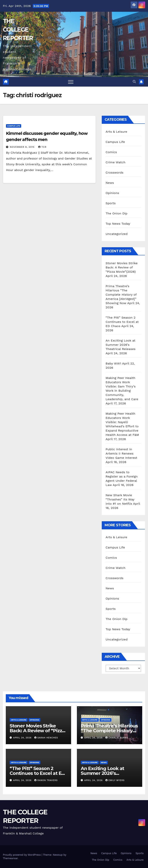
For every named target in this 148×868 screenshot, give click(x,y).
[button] (134, 82)
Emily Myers (115, 780)
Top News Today (118, 224)
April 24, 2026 (23, 738)
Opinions (112, 193)
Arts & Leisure (116, 132)
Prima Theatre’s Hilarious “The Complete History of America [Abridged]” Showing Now (121, 295)
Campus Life (14, 126)
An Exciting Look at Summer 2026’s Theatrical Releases (121, 345)
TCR (42, 147)
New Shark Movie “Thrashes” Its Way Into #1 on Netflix (120, 499)
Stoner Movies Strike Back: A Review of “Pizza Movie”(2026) (122, 267)
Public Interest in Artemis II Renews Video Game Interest (121, 453)
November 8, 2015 (23, 147)
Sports (111, 203)
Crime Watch (116, 162)
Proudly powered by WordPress (22, 855)
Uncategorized (117, 234)
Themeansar (10, 858)
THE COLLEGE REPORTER (18, 30)
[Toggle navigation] (71, 82)
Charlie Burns (117, 738)
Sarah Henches (46, 738)
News (110, 183)
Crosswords (115, 173)
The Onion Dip (116, 213)
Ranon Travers (46, 780)
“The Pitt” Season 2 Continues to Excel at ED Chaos (122, 322)
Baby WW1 (113, 363)
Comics (111, 152)
